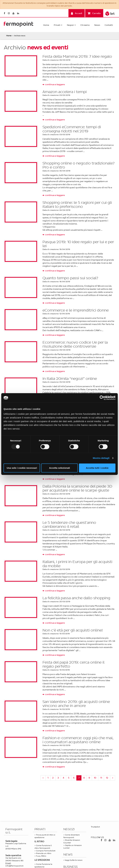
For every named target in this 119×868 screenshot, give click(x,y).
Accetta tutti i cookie (97, 468)
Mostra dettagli (101, 458)
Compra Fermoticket (46, 851)
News (97, 25)
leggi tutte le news (74, 860)
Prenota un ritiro (44, 853)
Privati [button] (58, 25)
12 (107, 778)
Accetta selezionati (59, 468)
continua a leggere (55, 84)
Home (46, 25)
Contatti (109, 25)
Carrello (94, 13)
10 (95, 778)
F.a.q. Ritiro (41, 856)
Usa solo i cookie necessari (22, 468)
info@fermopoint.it (14, 866)
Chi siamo (85, 25)
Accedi (77, 13)
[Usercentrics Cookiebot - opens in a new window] (102, 398)
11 (101, 778)
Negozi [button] (71, 25)
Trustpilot (95, 827)
